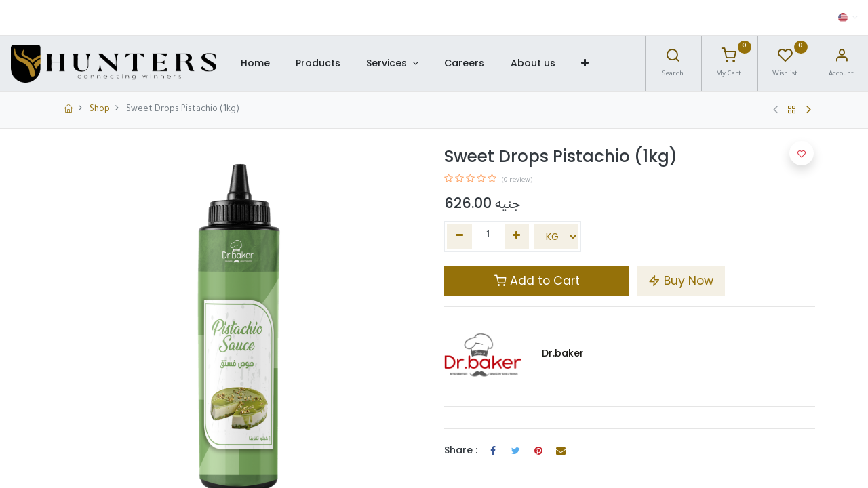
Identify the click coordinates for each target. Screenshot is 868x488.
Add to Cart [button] (537, 281)
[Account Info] (842, 59)
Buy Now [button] (681, 281)
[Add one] (517, 237)
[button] (585, 64)
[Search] (673, 59)
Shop (100, 110)
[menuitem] (255, 64)
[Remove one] (459, 237)
